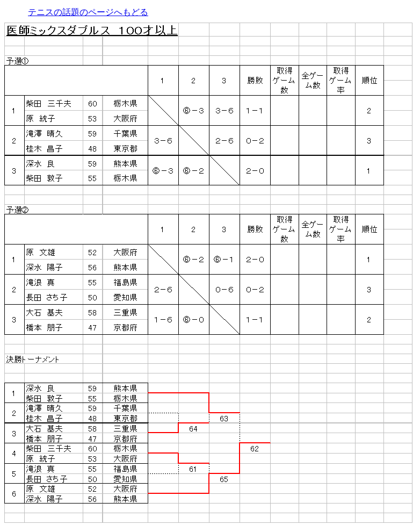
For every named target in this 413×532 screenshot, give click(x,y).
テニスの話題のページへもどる (88, 12)
